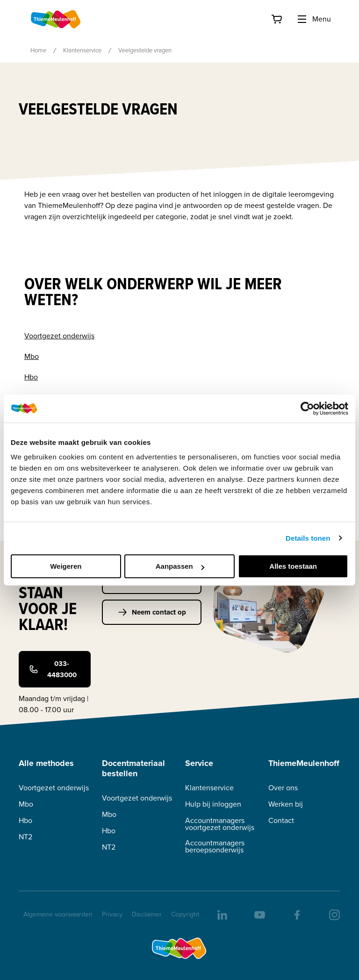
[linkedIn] (222, 914)
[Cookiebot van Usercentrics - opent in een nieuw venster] (307, 408)
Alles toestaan (293, 566)
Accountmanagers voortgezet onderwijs (220, 824)
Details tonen (308, 538)
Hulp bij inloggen (213, 804)
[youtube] (259, 914)
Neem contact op (152, 612)
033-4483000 (53, 669)
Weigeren (66, 566)
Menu (314, 19)
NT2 (25, 837)
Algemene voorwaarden (58, 914)
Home (38, 50)
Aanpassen (180, 566)
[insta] (334, 914)
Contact (281, 820)
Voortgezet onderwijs (59, 336)
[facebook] (296, 914)
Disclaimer (147, 914)
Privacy (112, 914)
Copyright (185, 914)
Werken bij (286, 804)
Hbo (31, 377)
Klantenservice (82, 50)
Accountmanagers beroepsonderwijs (215, 846)
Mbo (32, 356)
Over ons (283, 788)
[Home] (56, 19)
